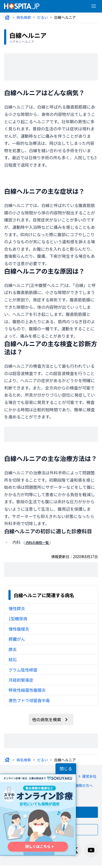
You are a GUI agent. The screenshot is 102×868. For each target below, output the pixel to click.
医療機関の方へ (77, 787)
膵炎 (13, 650)
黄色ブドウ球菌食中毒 (29, 701)
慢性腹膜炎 (19, 630)
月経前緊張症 (21, 681)
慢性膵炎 (17, 609)
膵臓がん (17, 640)
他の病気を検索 (51, 720)
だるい (42, 17)
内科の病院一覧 (37, 543)
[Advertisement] (51, 67)
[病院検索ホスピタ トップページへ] (22, 6)
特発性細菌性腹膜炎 (27, 691)
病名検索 (24, 17)
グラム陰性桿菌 (23, 671)
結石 (13, 660)
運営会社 (85, 777)
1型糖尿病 (18, 619)
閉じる (66, 769)
